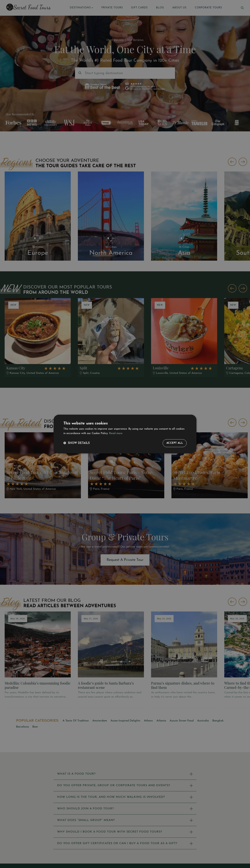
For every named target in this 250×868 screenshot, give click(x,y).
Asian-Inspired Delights (125, 721)
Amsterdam (100, 721)
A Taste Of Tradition (76, 721)
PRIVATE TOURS (112, 8)
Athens (148, 721)
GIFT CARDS (139, 8)
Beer (35, 727)
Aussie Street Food (182, 721)
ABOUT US (179, 8)
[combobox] (85, 73)
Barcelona (22, 727)
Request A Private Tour (125, 560)
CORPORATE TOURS (208, 8)
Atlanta (161, 721)
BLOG (160, 8)
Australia (203, 721)
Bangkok (218, 721)
